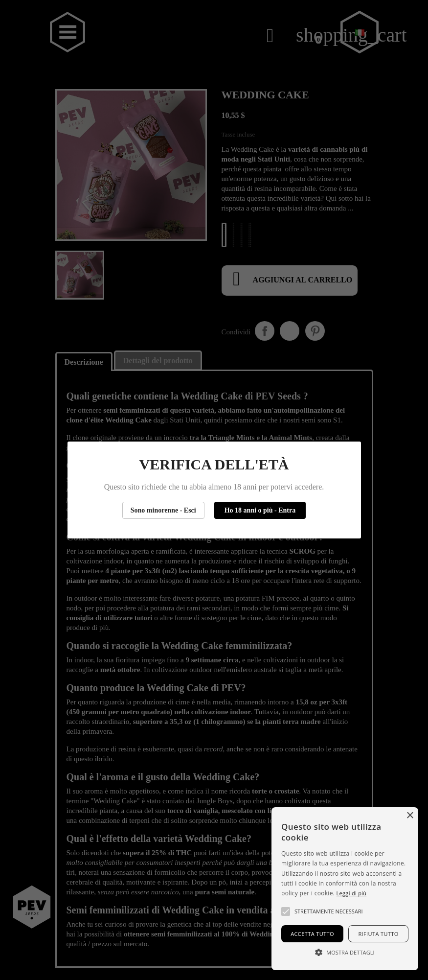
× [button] (410, 816)
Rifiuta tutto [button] (378, 934)
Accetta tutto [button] (312, 934)
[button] (286, 911)
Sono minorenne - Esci (163, 510)
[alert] (345, 889)
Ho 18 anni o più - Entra (260, 510)
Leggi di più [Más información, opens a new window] (352, 893)
